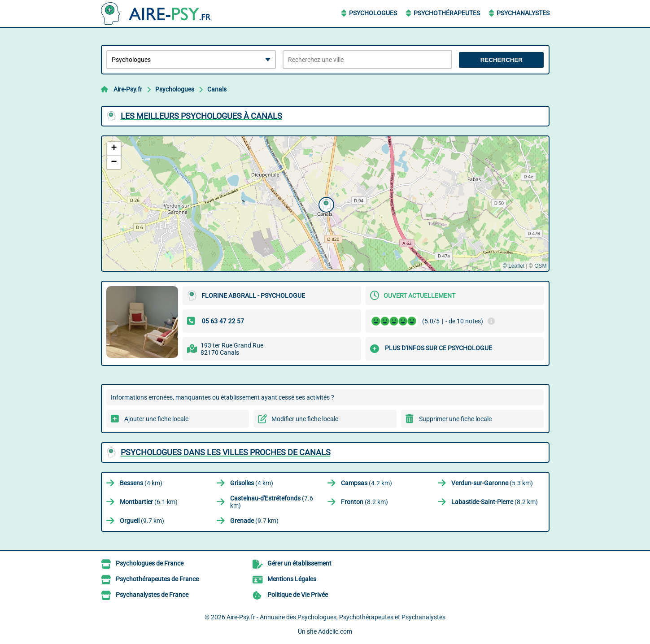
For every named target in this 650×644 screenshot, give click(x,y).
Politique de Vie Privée (298, 595)
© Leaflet (514, 266)
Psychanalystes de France (152, 595)
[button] (325, 204)
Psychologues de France (150, 563)
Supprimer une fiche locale (455, 419)
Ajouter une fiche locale (156, 419)
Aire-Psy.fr (128, 89)
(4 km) (141, 483)
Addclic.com (335, 631)
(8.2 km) (364, 502)
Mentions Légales (292, 579)
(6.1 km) (149, 502)
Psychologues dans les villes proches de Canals (226, 452)
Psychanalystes (523, 13)
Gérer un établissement (299, 563)
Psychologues (373, 13)
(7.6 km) (272, 502)
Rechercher (502, 60)
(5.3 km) (492, 483)
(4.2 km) (366, 483)
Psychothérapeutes (447, 13)
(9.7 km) (142, 521)
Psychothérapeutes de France (157, 579)
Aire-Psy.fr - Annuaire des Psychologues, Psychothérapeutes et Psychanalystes (336, 617)
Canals (217, 89)
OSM (540, 266)
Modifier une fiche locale (305, 419)
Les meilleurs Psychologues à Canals (201, 116)
